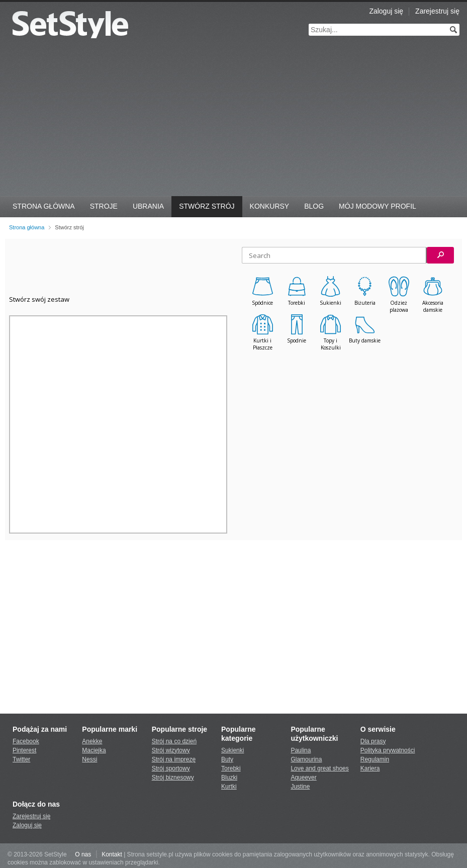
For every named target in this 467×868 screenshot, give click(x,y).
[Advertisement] (233, 121)
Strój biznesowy (173, 777)
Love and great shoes (319, 768)
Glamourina (306, 759)
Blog (314, 206)
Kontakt (112, 854)
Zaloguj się (386, 11)
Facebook (26, 741)
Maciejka (94, 750)
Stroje (104, 206)
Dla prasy (373, 741)
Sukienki (232, 750)
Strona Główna (44, 206)
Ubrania (148, 206)
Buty (227, 759)
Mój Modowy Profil (378, 206)
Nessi (89, 759)
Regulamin (375, 759)
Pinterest (24, 750)
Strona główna (27, 227)
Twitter (21, 759)
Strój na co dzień (174, 741)
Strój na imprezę (174, 759)
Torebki (231, 768)
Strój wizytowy (171, 750)
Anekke (92, 741)
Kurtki (229, 787)
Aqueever (303, 777)
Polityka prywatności (388, 750)
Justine (300, 787)
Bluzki (229, 777)
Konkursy (270, 206)
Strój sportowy (171, 768)
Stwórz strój (207, 206)
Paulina (301, 750)
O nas (83, 854)
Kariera (370, 768)
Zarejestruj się (437, 11)
